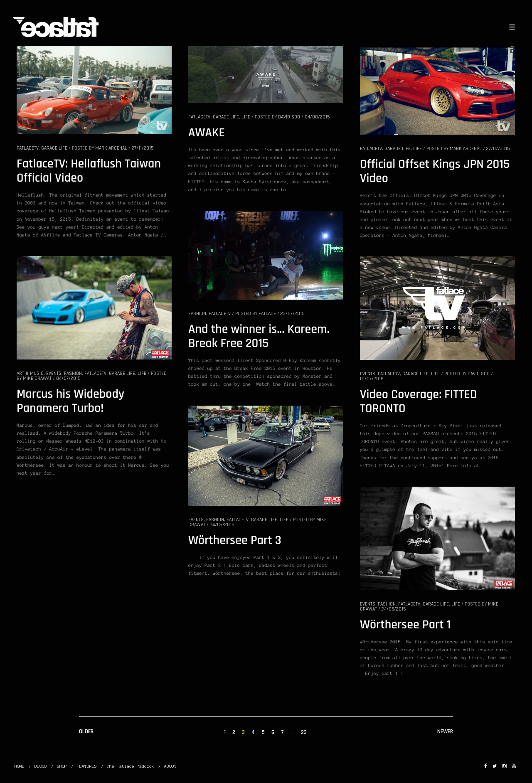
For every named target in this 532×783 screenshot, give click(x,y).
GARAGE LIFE (54, 148)
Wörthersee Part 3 (235, 541)
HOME (20, 766)
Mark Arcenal (111, 148)
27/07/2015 (498, 149)
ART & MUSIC (30, 373)
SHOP (62, 766)
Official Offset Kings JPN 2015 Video (435, 172)
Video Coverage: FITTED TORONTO (419, 402)
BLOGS (41, 766)
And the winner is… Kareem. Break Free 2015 (259, 337)
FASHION (197, 314)
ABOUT (170, 766)
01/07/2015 (372, 379)
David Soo (289, 117)
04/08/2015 (317, 117)
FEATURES (87, 766)
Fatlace (267, 314)
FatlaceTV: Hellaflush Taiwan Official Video (89, 171)
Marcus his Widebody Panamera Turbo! (70, 401)
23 (304, 732)
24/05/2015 (394, 609)
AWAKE (207, 133)
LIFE (246, 117)
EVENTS (54, 373)
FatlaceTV (28, 148)
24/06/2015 (222, 525)
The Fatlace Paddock (131, 766)
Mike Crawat (37, 378)
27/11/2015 (143, 148)
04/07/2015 (68, 378)
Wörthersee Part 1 (405, 625)
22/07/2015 (292, 314)
